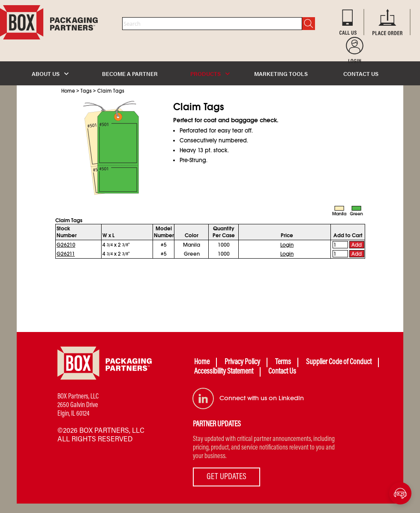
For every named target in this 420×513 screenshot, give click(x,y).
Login (287, 245)
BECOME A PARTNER (130, 74)
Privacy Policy (242, 362)
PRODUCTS (210, 74)
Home (68, 91)
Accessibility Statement (224, 372)
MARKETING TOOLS (281, 74)
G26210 (66, 245)
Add (357, 245)
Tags (86, 91)
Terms (283, 362)
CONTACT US (361, 74)
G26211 (66, 254)
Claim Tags (111, 91)
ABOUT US (50, 74)
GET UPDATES (226, 477)
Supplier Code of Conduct (339, 362)
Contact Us (282, 372)
